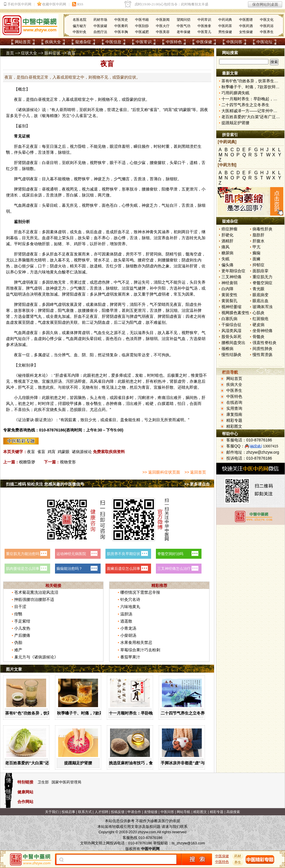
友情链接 (151, 812)
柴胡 (201, 339)
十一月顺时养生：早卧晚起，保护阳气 (143, 713)
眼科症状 (52, 53)
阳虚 (26, 189)
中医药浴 (267, 26)
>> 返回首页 (195, 472)
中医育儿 (204, 32)
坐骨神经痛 (262, 331)
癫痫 (256, 253)
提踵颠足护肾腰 (78, 763)
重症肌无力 (262, 277)
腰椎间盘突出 (233, 343)
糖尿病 (227, 253)
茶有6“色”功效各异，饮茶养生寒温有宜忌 (42, 713)
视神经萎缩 (231, 307)
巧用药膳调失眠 (235, 93)
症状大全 (29, 53)
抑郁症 (258, 265)
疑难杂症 (83, 42)
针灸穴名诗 (130, 599)
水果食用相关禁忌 (136, 642)
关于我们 (52, 812)
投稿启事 (68, 812)
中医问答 (234, 42)
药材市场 (100, 20)
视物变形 (68, 462)
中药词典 (225, 20)
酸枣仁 (68, 272)
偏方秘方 (80, 26)
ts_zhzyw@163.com (188, 843)
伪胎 (18, 642)
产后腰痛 (22, 635)
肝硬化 (227, 235)
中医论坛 (264, 42)
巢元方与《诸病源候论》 (36, 657)
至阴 (26, 322)
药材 (238, 856)
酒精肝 (227, 241)
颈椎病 (227, 349)
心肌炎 (258, 313)
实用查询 (234, 408)
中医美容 (163, 32)
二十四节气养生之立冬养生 (185, 713)
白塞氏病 (229, 319)
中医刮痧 (142, 26)
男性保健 (225, 32)
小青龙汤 (128, 628)
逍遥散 (126, 621)
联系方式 (85, 812)
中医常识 (144, 42)
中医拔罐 (100, 26)
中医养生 (267, 32)
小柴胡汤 (128, 635)
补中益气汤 (188, 288)
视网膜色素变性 (235, 313)
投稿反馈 (118, 812)
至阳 (58, 322)
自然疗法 (100, 32)
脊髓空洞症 (262, 283)
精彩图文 (234, 426)
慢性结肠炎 (231, 355)
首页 (10, 53)
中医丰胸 (121, 32)
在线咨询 (234, 402)
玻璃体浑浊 (262, 307)
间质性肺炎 (262, 349)
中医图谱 (246, 20)
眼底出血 (260, 301)
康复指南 (234, 414)
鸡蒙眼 (64, 452)
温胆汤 (126, 614)
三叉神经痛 (231, 277)
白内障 (227, 289)
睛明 (71, 110)
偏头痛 (227, 265)
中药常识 (204, 20)
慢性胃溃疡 (262, 355)
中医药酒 (246, 26)
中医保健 (204, 42)
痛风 (225, 247)
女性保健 (246, 32)
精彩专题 (234, 420)
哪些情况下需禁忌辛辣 (140, 592)
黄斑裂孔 (229, 301)
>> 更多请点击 (197, 484)
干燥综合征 (231, 325)
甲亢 (256, 247)
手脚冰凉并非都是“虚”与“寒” (187, 763)
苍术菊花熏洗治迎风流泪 (36, 592)
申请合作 (134, 812)
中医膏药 (121, 26)
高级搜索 (233, 812)
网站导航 (184, 812)
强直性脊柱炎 (264, 343)
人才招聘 (101, 812)
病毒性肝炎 (262, 229)
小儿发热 (22, 628)
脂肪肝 (258, 235)
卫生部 (43, 782)
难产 (18, 650)
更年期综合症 (233, 271)
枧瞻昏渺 (27, 462)
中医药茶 (225, 26)
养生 (238, 862)
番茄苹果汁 (130, 657)
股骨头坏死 (231, 337)
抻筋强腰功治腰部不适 (34, 599)
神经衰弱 (229, 283)
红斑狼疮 (260, 319)
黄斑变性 (229, 295)
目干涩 (20, 607)
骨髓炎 (258, 337)
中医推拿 (204, 26)
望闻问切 (184, 20)
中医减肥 (142, 32)
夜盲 (31, 452)
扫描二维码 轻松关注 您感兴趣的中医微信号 (45, 484)
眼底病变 (260, 295)
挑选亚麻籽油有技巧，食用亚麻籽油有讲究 (147, 763)
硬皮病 (258, 325)
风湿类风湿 (231, 331)
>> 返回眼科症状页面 (161, 472)
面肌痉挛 (260, 271)
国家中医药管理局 (66, 782)
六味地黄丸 (48, 272)
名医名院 (80, 20)
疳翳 (18, 614)
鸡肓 (52, 452)
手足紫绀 (22, 621)
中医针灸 (80, 32)
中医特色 (174, 42)
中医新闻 (163, 20)
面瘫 (256, 259)
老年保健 (184, 32)
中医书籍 (142, 20)
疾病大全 (53, 42)
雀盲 (41, 452)
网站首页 (23, 42)
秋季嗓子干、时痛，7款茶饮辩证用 (88, 713)
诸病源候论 (82, 452)
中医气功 (184, 26)
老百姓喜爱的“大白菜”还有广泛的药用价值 (43, 763)
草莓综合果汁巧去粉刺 (140, 650)
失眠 (225, 259)
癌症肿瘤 (229, 229)
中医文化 (267, 20)
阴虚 (26, 163)
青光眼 (258, 289)
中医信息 (113, 42)
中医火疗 (163, 26)
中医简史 (121, 20)
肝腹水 (258, 241)
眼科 (30, 375)
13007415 (271, 446)
